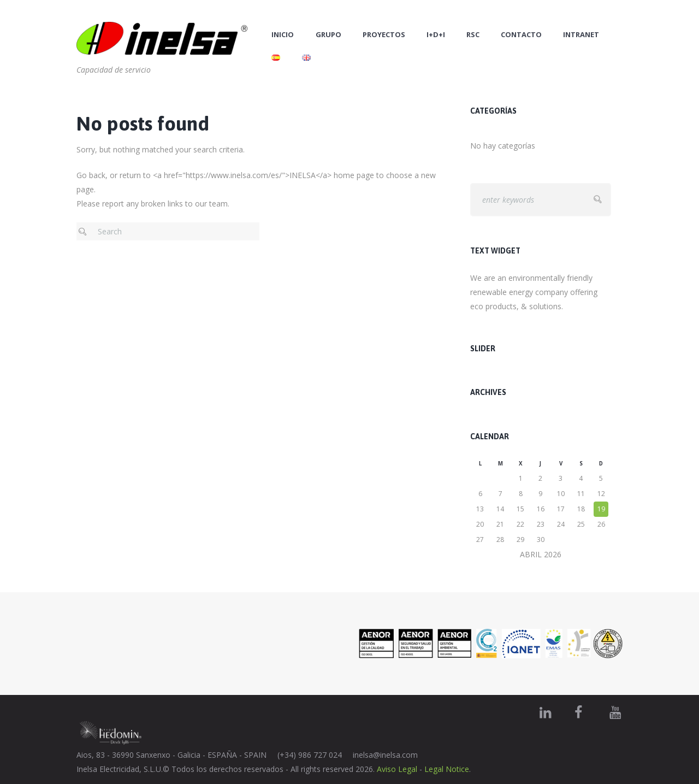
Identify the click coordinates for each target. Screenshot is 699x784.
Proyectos (384, 35)
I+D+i (436, 35)
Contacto (521, 35)
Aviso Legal (397, 769)
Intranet (581, 35)
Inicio (283, 35)
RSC (473, 35)
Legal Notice (447, 769)
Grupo (328, 35)
